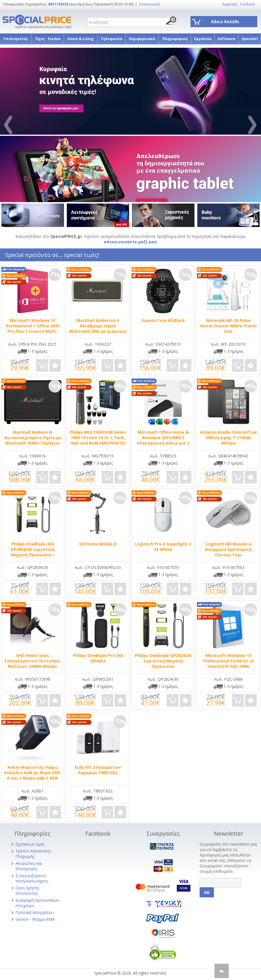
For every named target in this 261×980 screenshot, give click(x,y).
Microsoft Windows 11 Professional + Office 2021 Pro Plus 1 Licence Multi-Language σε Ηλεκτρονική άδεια (33, 331)
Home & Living (81, 39)
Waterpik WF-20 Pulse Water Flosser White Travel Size (228, 326)
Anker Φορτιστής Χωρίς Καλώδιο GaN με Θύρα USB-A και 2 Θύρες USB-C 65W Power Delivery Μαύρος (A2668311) (33, 778)
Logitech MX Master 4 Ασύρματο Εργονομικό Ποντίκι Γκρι (228, 549)
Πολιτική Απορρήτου (35, 912)
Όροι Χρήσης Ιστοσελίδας (27, 891)
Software (226, 39)
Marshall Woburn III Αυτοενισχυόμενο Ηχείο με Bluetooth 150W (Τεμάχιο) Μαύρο (33, 440)
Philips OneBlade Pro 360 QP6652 (98, 658)
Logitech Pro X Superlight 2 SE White (163, 547)
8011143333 (58, 4)
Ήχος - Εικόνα (48, 39)
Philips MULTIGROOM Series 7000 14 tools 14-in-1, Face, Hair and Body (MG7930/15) (98, 438)
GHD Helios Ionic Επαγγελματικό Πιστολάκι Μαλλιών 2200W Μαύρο (33, 661)
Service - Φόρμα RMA (35, 919)
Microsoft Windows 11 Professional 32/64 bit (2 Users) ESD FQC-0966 (228, 661)
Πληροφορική (175, 39)
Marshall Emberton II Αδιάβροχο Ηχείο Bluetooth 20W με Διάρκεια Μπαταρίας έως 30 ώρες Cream (98, 331)
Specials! (250, 39)
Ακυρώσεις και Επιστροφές (29, 866)
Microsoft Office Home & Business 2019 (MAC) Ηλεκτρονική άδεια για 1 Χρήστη (163, 440)
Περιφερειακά (142, 39)
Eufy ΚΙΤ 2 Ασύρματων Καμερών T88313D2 (98, 770)
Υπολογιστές (16, 39)
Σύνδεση (247, 4)
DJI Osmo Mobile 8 (98, 544)
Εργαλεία (203, 39)
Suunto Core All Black (163, 320)
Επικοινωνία (149, 4)
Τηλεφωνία (111, 39)
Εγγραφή (230, 4)
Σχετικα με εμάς (30, 844)
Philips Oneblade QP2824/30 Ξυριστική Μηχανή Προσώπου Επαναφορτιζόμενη (163, 664)
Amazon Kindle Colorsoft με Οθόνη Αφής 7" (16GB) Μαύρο (228, 438)
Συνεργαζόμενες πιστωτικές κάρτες (32, 878)
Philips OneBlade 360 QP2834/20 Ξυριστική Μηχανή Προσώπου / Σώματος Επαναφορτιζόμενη (33, 555)
